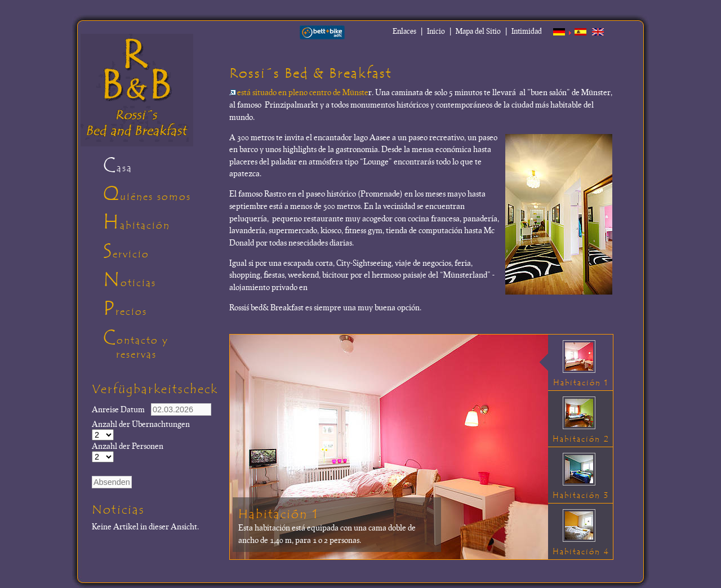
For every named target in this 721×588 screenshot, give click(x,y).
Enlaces (404, 31)
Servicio (126, 251)
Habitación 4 (581, 552)
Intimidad (527, 31)
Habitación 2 (581, 439)
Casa (118, 165)
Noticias (130, 280)
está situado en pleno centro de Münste (299, 92)
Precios (125, 309)
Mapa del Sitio (478, 31)
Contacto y (162, 346)
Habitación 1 (278, 514)
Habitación (137, 222)
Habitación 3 (581, 495)
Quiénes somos (147, 194)
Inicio (436, 31)
